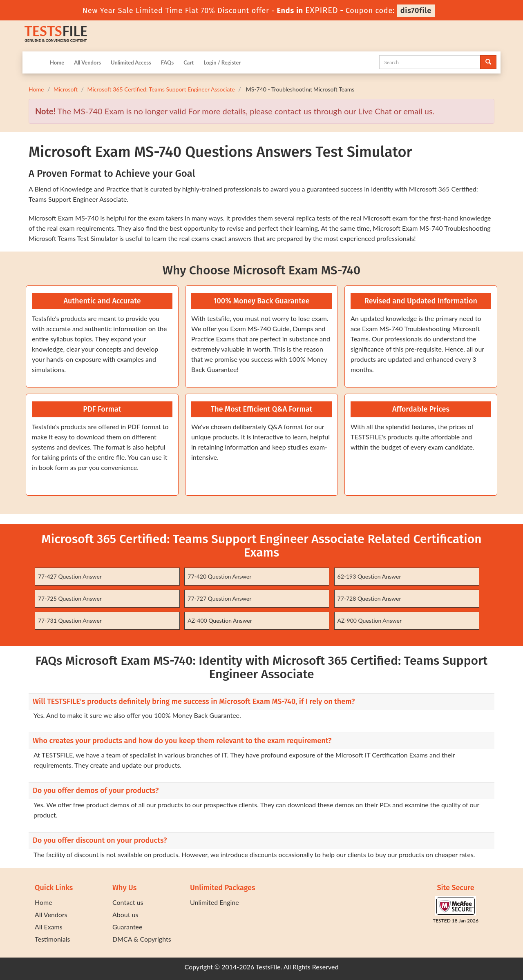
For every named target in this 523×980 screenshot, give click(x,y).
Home (57, 62)
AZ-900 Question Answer (370, 620)
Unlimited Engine (215, 902)
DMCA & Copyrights (142, 939)
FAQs (167, 62)
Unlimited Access (131, 62)
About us (125, 914)
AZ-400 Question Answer (220, 620)
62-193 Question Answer (369, 576)
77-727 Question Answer (219, 598)
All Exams (49, 927)
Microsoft (66, 89)
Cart (189, 62)
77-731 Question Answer (70, 620)
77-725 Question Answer (70, 598)
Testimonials (52, 939)
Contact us (128, 902)
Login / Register (222, 62)
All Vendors (87, 62)
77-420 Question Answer (219, 576)
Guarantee (127, 927)
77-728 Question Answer (369, 598)
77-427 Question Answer (70, 576)
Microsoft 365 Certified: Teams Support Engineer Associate (161, 89)
